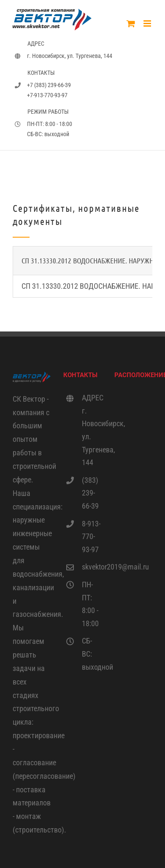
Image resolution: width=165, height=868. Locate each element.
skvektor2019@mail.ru (92, 567)
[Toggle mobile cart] (131, 23)
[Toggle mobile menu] (148, 23)
